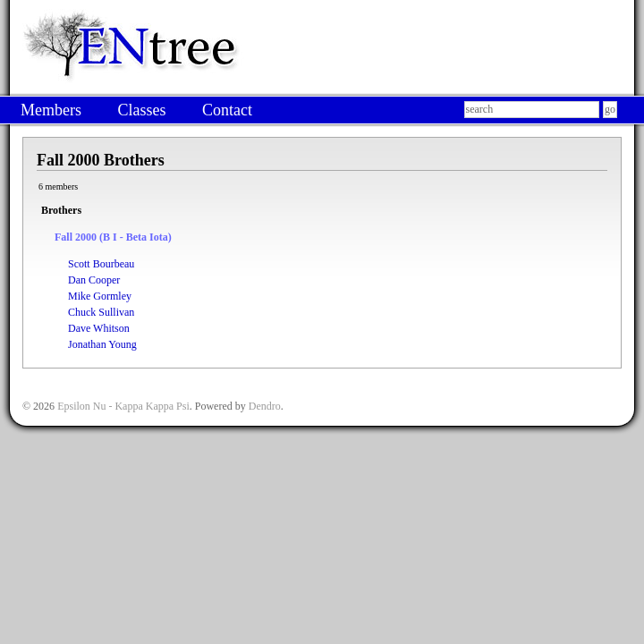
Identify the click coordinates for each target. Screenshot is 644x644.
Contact (227, 110)
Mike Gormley (100, 296)
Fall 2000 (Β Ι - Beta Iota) (113, 237)
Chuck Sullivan (101, 312)
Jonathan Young (102, 344)
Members (51, 110)
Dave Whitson (99, 328)
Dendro (265, 406)
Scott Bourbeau (101, 264)
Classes (141, 110)
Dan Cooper (94, 280)
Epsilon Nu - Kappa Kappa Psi (123, 406)
